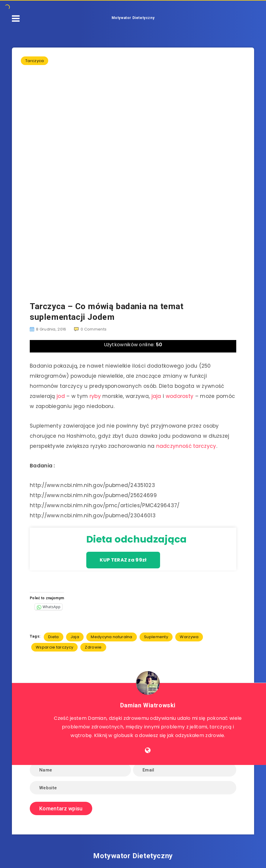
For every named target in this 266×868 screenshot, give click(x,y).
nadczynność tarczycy (186, 446)
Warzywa (189, 637)
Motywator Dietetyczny (133, 18)
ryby (95, 396)
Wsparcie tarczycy (54, 647)
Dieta (54, 637)
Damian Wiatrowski (148, 705)
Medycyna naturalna (111, 637)
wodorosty (180, 396)
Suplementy (156, 637)
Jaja (75, 637)
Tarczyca (35, 61)
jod (61, 396)
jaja (156, 396)
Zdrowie (93, 647)
